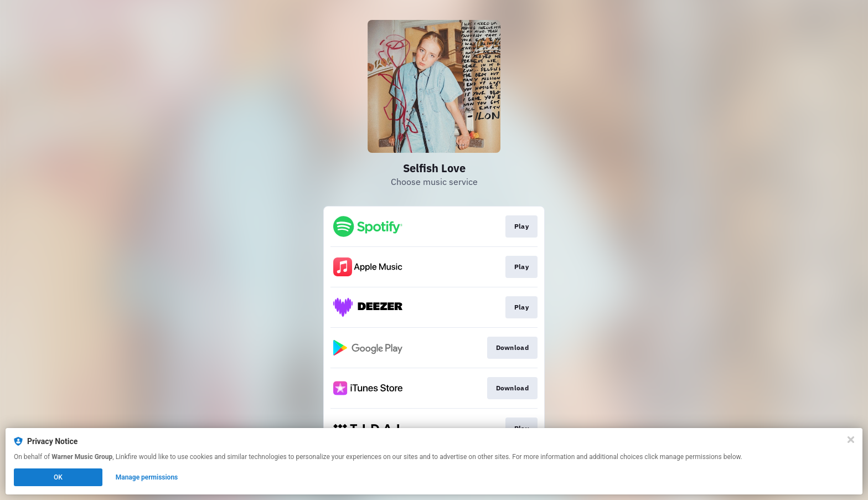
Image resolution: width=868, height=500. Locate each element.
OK (58, 477)
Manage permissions (147, 477)
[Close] (851, 440)
